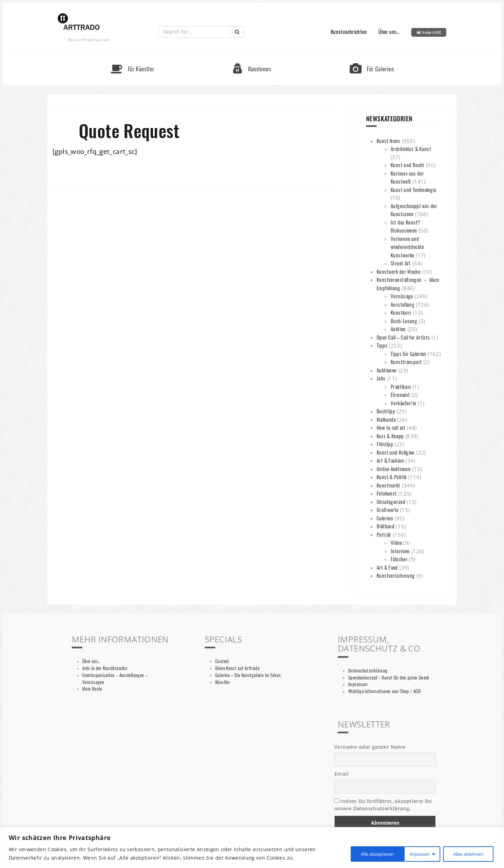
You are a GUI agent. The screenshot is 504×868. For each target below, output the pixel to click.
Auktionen (387, 370)
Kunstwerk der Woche (398, 271)
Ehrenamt (400, 394)
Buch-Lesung (404, 321)
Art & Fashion (390, 460)
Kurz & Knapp (390, 436)
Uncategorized (391, 501)
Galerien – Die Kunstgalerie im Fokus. (248, 675)
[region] (252, 848)
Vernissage (402, 296)
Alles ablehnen (407, 853)
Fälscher (399, 559)
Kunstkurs (401, 312)
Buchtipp (386, 411)
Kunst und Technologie (413, 190)
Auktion (398, 329)
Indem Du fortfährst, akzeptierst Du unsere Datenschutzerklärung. (383, 805)
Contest (222, 661)
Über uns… (389, 31)
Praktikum (401, 386)
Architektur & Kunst (411, 149)
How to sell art (391, 427)
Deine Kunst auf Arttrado (237, 668)
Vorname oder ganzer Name (370, 747)
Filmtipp (385, 444)
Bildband (386, 526)
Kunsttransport (406, 362)
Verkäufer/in (404, 403)
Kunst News (388, 141)
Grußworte (387, 510)
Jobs (381, 378)
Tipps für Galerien (408, 354)
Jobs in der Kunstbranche (105, 668)
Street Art (401, 263)
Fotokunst (387, 493)
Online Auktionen (394, 469)
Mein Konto (92, 689)
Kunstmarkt (388, 485)
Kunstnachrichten (349, 31)
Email (341, 774)
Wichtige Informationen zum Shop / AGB (384, 691)
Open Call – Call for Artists (403, 337)
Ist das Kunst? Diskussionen (405, 226)
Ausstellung (402, 304)
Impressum (358, 684)
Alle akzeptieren (466, 853)
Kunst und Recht (408, 165)
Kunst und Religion (396, 452)
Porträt (384, 534)
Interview (400, 551)
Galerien (385, 518)
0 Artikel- (430, 32)
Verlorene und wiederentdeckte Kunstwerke (407, 247)
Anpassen (354, 853)
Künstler (223, 682)
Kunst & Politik (392, 477)
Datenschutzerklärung (368, 671)
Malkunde (386, 419)
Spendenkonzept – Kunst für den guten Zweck (389, 678)
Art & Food (387, 567)
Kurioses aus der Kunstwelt (407, 177)
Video (396, 542)
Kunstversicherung (396, 575)
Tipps (382, 345)
